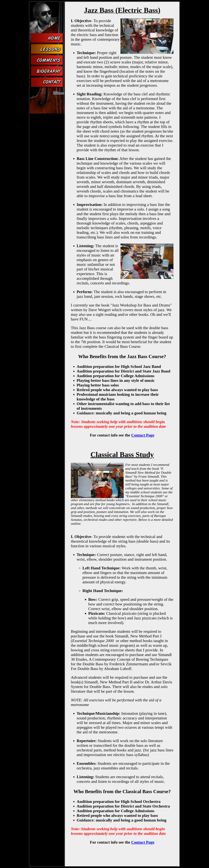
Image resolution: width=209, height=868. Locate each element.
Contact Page (143, 435)
